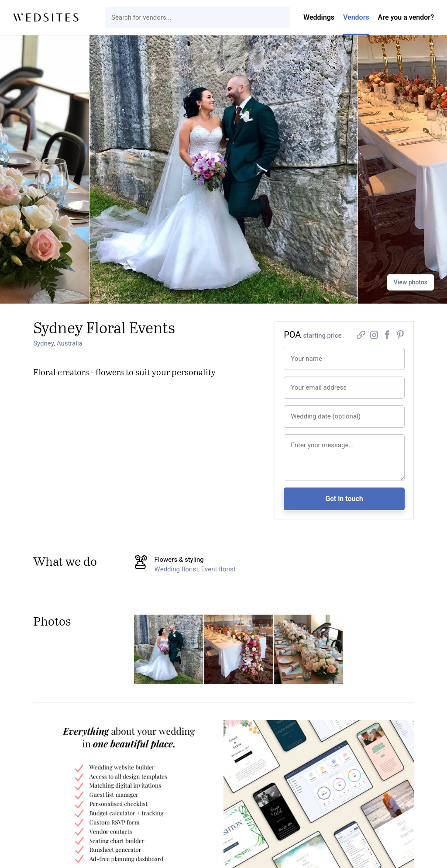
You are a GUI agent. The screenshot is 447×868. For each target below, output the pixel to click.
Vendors (356, 17)
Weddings (319, 17)
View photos (411, 282)
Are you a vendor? (406, 17)
